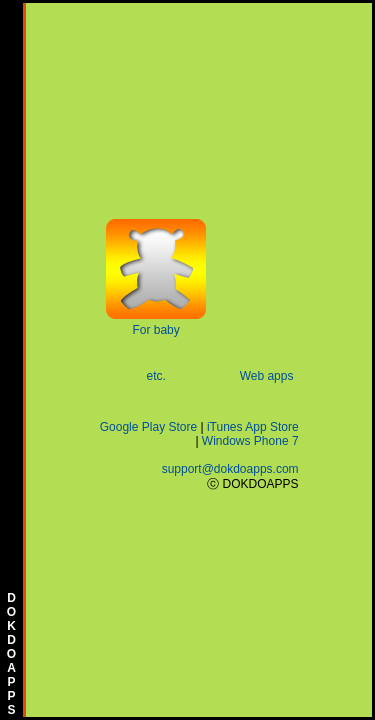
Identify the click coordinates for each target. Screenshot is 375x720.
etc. (155, 376)
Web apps (267, 376)
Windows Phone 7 (250, 441)
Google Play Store (148, 427)
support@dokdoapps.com (230, 469)
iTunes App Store (253, 427)
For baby (155, 330)
